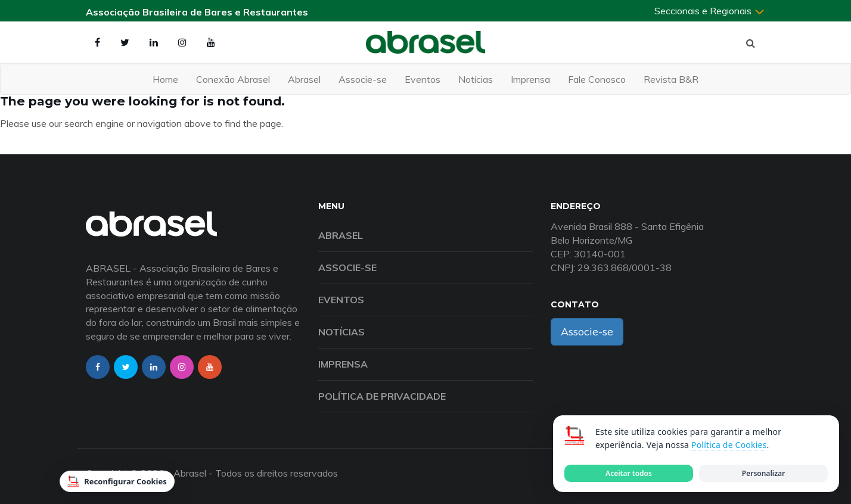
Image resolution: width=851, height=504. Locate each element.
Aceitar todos (629, 473)
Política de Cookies (729, 445)
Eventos (423, 79)
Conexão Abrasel (233, 79)
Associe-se (363, 79)
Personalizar (763, 473)
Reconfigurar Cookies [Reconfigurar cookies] (117, 481)
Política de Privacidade (382, 396)
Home (165, 79)
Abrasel (304, 79)
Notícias (476, 79)
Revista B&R (671, 79)
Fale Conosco (597, 79)
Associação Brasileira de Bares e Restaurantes (197, 12)
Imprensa (530, 79)
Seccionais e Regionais (710, 11)
